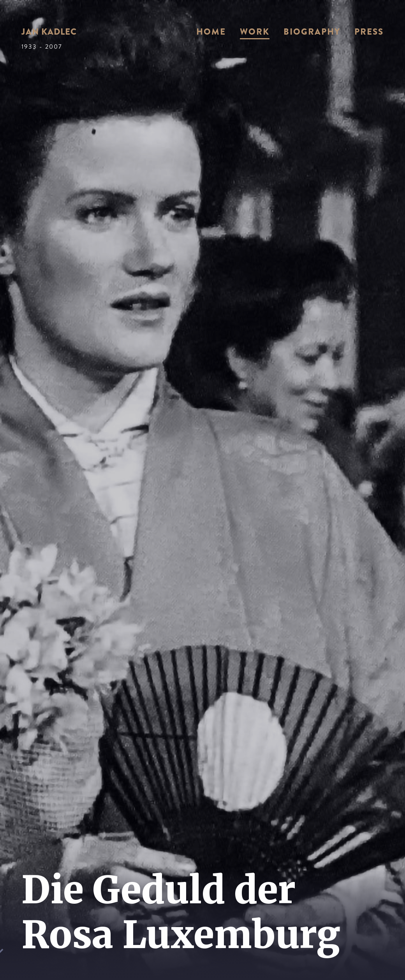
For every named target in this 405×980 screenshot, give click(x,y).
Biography (312, 32)
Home (211, 32)
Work (255, 32)
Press (369, 32)
